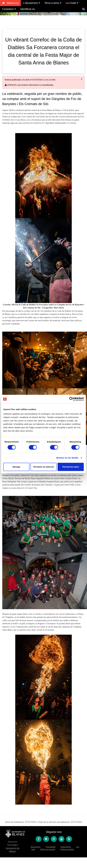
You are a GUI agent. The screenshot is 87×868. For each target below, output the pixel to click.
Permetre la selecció (43, 467)
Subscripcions (66, 847)
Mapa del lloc (36, 847)
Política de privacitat (48, 849)
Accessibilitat (50, 847)
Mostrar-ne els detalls (67, 458)
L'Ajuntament (31, 3)
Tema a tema (53, 3)
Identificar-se (28, 9)
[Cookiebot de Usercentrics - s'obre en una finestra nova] (71, 399)
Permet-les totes (71, 467)
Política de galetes (67, 849)
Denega (16, 467)
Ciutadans (9, 9)
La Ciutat (72, 3)
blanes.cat (10, 3)
